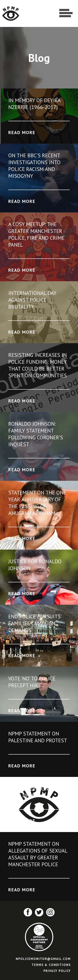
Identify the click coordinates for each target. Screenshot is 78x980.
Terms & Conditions (51, 965)
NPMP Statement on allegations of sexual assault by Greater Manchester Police (38, 854)
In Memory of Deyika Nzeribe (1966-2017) (34, 104)
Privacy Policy (57, 971)
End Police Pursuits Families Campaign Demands (34, 623)
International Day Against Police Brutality (32, 300)
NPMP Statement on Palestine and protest (38, 737)
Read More (22, 132)
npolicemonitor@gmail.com (43, 959)
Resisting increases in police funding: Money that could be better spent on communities (38, 365)
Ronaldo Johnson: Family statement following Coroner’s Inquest (36, 434)
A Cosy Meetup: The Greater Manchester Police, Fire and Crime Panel (36, 234)
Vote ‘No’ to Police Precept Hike (32, 682)
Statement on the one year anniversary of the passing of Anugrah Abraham (37, 503)
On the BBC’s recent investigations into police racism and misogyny (34, 166)
